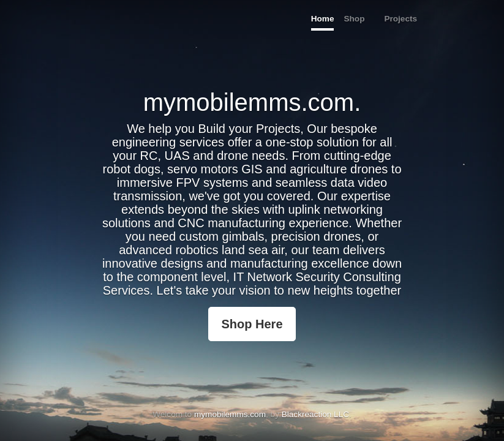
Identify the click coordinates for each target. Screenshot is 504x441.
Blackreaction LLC (315, 414)
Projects (401, 19)
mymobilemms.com (230, 414)
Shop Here (252, 324)
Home (323, 19)
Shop (354, 19)
